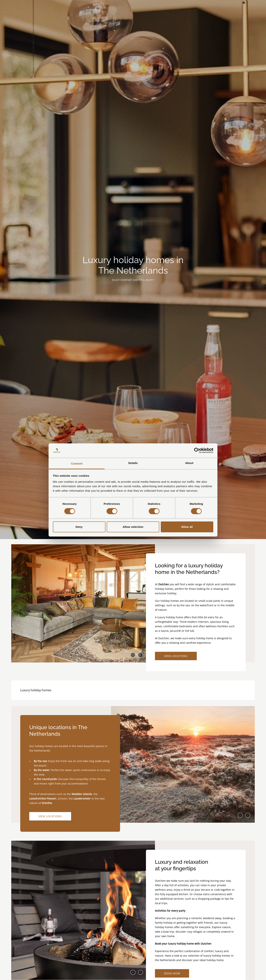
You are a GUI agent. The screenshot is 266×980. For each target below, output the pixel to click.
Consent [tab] (77, 464)
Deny (79, 527)
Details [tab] (133, 463)
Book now (172, 973)
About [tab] (189, 463)
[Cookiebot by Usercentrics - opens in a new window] (197, 450)
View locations (176, 656)
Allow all (187, 527)
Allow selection (133, 527)
